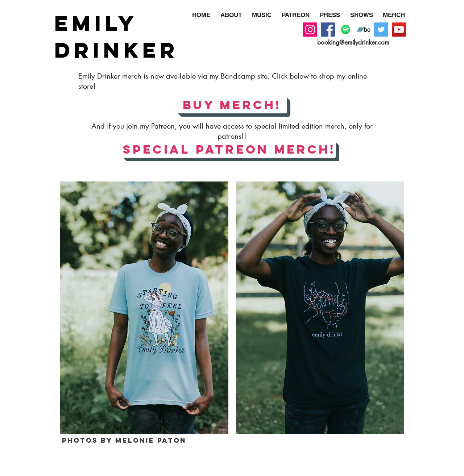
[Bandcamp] (363, 30)
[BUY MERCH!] (232, 105)
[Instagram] (310, 30)
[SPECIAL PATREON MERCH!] (229, 150)
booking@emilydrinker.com (353, 42)
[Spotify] (346, 30)
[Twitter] (381, 30)
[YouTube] (399, 30)
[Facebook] (328, 30)
